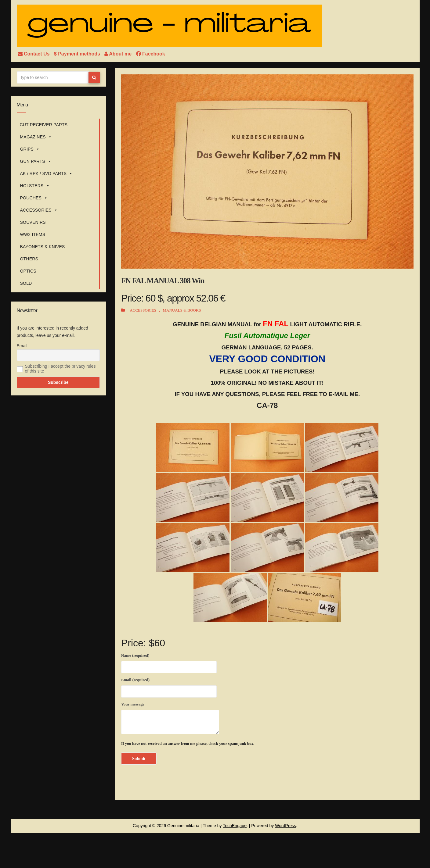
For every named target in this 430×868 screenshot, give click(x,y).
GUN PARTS (36, 161)
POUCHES (34, 198)
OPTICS (28, 271)
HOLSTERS (35, 186)
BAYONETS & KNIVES (43, 247)
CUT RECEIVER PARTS (44, 125)
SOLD (26, 283)
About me (119, 54)
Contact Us (34, 54)
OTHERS (29, 259)
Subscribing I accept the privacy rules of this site (60, 369)
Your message (170, 718)
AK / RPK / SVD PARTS (47, 173)
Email (22, 346)
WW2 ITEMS (33, 234)
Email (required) (169, 687)
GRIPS (30, 149)
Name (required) (169, 662)
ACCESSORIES (39, 210)
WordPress (285, 826)
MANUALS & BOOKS (182, 310)
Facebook (151, 54)
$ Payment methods (78, 54)
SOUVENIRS (33, 222)
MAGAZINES (36, 137)
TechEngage (235, 826)
